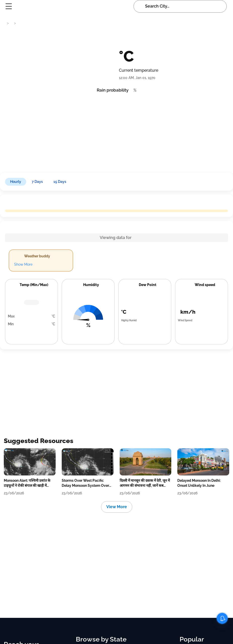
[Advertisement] (114, 131)
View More (117, 507)
